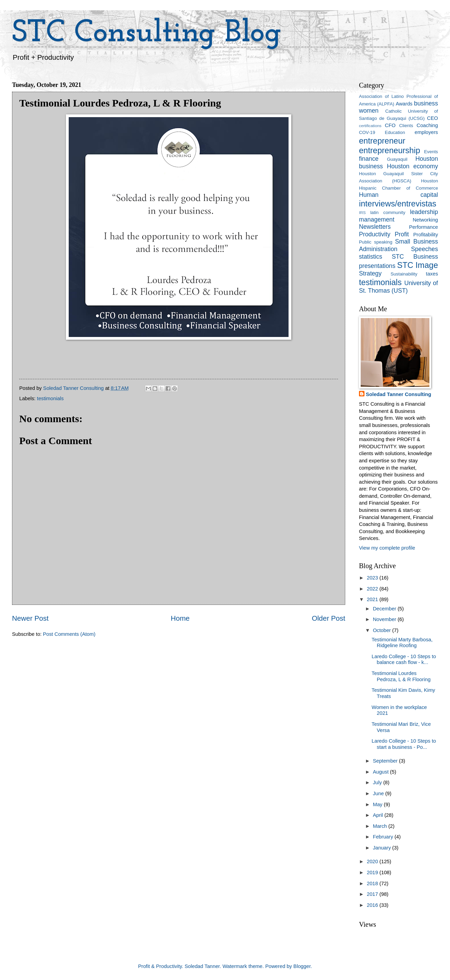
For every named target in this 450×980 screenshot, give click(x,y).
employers (426, 132)
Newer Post (30, 618)
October (382, 630)
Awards (404, 104)
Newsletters (375, 227)
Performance (424, 227)
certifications (370, 126)
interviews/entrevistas (398, 204)
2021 (373, 599)
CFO (390, 125)
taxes (432, 274)
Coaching (427, 125)
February (384, 837)
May (378, 804)
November (385, 619)
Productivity (375, 234)
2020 (373, 861)
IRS (362, 212)
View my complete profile (387, 548)
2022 (373, 589)
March (380, 826)
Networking (425, 220)
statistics (371, 257)
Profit (402, 234)
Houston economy (412, 166)
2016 (373, 905)
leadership (424, 212)
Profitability (426, 235)
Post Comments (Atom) (69, 634)
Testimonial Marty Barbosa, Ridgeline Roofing (402, 643)
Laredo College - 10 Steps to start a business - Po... (404, 744)
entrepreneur (382, 141)
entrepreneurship (390, 150)
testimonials (50, 398)
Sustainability (404, 274)
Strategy (370, 273)
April (379, 815)
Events (431, 152)
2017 (373, 894)
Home (180, 618)
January (382, 848)
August (381, 772)
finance (369, 159)
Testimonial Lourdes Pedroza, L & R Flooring (401, 676)
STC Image (418, 265)
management (377, 219)
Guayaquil (397, 159)
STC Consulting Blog (147, 33)
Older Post (329, 618)
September (386, 761)
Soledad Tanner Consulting (398, 394)
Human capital (398, 195)
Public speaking (376, 242)
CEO (432, 118)
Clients (406, 126)
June (379, 793)
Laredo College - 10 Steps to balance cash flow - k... (404, 660)
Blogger (302, 966)
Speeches (424, 249)
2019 (373, 872)
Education (395, 132)
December (385, 609)
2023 (373, 578)
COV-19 (367, 132)
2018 (373, 883)
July (378, 782)
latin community (388, 212)
